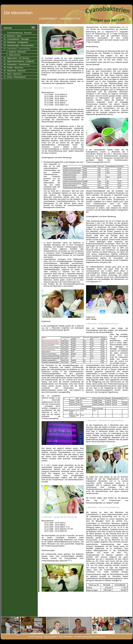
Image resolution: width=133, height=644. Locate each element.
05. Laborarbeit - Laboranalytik (17, 49)
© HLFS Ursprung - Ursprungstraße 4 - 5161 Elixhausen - (51, 637)
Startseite (8, 28)
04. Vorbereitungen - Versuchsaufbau (19, 45)
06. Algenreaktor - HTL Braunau (17, 58)
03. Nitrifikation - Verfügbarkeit (16, 42)
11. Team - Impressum (13, 74)
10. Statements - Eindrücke (15, 71)
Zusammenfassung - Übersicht (19, 33)
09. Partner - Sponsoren (13, 68)
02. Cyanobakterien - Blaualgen (16, 39)
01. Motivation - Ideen (13, 36)
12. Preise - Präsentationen (15, 77)
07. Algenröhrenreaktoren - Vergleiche (19, 61)
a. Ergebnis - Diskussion (16, 52)
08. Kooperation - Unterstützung (17, 64)
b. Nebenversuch (13, 55)
